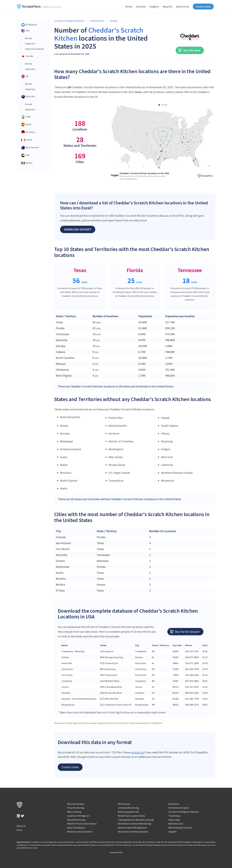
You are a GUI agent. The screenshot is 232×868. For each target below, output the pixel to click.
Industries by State (35, 49)
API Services (124, 804)
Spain (26, 125)
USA (25, 31)
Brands (29, 38)
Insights (154, 7)
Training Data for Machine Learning (136, 820)
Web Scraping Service (128, 812)
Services (141, 7)
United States (97, 21)
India (26, 117)
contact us (137, 752)
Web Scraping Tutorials (180, 828)
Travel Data (174, 816)
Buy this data (189, 50)
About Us (21, 826)
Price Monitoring (76, 808)
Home (129, 7)
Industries (30, 44)
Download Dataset (78, 229)
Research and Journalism (80, 832)
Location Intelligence (78, 816)
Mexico (27, 163)
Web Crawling (74, 812)
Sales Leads (174, 820)
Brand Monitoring (76, 820)
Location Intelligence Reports (69, 21)
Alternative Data (76, 804)
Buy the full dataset (185, 632)
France (27, 140)
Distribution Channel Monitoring (134, 824)
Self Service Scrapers (179, 808)
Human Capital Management (132, 828)
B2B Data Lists (176, 824)
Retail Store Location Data (131, 816)
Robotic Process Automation (82, 824)
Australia (28, 97)
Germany (28, 132)
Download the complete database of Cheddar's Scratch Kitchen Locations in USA (128, 614)
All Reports (29, 25)
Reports (167, 7)
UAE (26, 155)
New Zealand (30, 148)
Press (19, 830)
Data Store (183, 7)
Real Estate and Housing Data (133, 832)
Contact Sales (203, 7)
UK (25, 76)
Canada (27, 56)
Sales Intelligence (76, 828)
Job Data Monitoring (128, 808)
